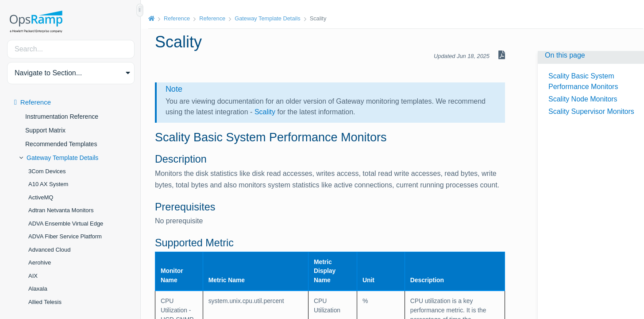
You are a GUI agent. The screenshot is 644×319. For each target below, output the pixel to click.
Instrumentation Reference (62, 117)
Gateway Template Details (62, 158)
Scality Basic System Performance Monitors (583, 81)
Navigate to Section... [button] (48, 73)
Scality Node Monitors (583, 99)
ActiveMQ (41, 197)
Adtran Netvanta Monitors (61, 210)
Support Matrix (45, 130)
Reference (36, 102)
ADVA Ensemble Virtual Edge (66, 224)
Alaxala (38, 289)
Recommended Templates (61, 144)
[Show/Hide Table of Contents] (140, 10)
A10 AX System (48, 184)
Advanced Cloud (49, 250)
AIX (33, 276)
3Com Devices (47, 171)
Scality (266, 112)
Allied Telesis (45, 302)
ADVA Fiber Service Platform (65, 236)
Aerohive (40, 263)
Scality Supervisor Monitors (591, 111)
